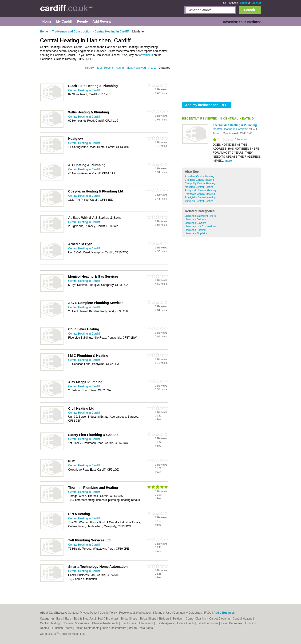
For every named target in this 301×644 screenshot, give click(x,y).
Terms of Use (163, 613)
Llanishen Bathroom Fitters (200, 216)
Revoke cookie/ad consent (136, 613)
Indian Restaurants (88, 628)
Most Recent (105, 68)
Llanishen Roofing (195, 230)
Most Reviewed (136, 68)
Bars (59, 619)
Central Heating (243, 619)
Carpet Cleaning (196, 619)
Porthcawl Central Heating (200, 194)
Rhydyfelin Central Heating (200, 197)
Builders (165, 619)
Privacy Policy (89, 613)
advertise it (146, 55)
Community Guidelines (188, 613)
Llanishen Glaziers (196, 223)
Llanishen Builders (195, 219)
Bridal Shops (129, 619)
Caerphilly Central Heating (200, 183)
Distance (164, 68)
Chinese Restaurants (76, 623)
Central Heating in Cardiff (229, 129)
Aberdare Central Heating (200, 176)
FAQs (208, 613)
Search (250, 10)
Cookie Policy (108, 613)
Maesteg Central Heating (199, 187)
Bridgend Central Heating (199, 180)
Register (256, 3)
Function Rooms (63, 628)
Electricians (129, 623)
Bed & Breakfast (85, 619)
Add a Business (224, 613)
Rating (120, 68)
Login (243, 3)
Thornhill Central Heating (199, 201)
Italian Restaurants (141, 628)
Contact (73, 613)
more (228, 161)
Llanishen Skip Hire (196, 233)
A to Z (152, 68)
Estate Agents (166, 623)
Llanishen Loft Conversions (200, 226)
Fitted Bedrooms (208, 623)
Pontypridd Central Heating (200, 190)
